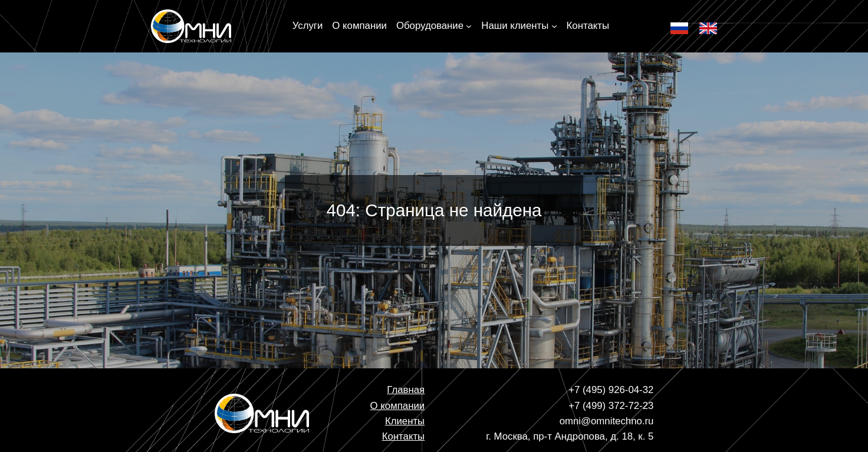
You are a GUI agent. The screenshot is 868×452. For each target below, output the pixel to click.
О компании (398, 406)
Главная (406, 390)
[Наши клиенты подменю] (554, 26)
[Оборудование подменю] (469, 26)
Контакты (403, 436)
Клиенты (405, 421)
